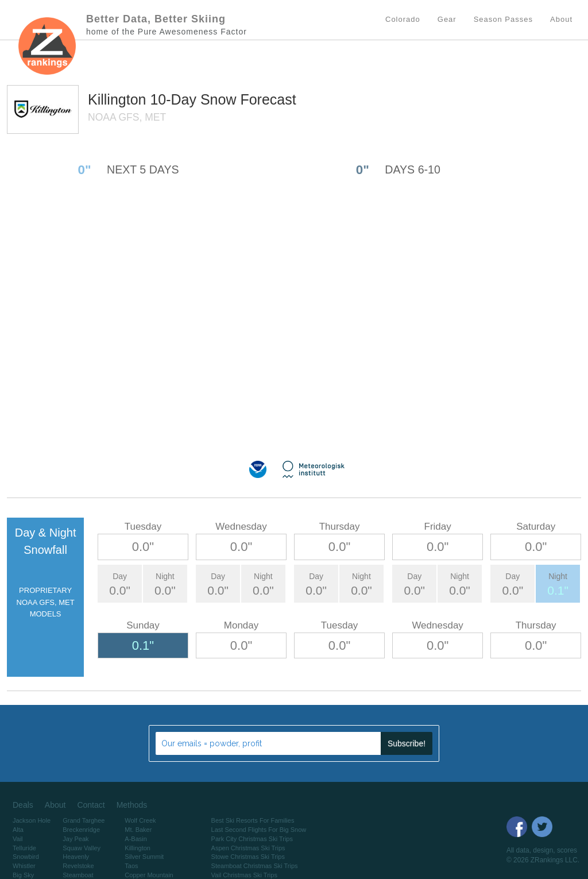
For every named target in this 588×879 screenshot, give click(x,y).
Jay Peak (76, 839)
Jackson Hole (32, 820)
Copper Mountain (149, 875)
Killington (119, 99)
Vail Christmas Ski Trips (244, 875)
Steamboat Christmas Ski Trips (255, 866)
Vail (18, 839)
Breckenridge (81, 830)
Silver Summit (144, 857)
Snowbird (26, 857)
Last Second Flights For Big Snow (259, 830)
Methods (132, 805)
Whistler (24, 866)
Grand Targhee (84, 820)
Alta (18, 830)
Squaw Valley (82, 848)
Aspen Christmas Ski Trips (248, 848)
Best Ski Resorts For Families (253, 820)
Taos (131, 866)
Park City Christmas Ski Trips (252, 839)
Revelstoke (78, 866)
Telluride (24, 848)
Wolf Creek (140, 820)
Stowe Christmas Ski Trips (248, 857)
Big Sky (23, 875)
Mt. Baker (138, 830)
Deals (23, 805)
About (55, 805)
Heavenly (76, 857)
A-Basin (136, 839)
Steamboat (78, 875)
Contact (91, 805)
